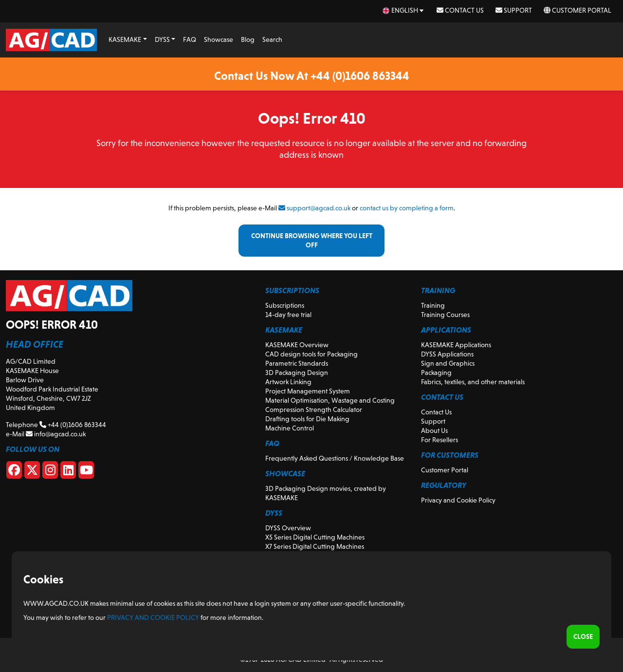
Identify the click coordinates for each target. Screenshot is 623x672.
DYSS (162, 39)
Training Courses (445, 315)
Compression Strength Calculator (314, 410)
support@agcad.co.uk (314, 208)
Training (433, 305)
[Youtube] (86, 472)
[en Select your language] (404, 10)
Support (514, 10)
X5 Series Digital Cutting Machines (315, 537)
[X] (32, 472)
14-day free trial (288, 315)
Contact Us (460, 10)
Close (583, 636)
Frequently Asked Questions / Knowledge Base (335, 458)
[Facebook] (14, 472)
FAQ (190, 39)
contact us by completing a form (407, 208)
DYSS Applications (447, 354)
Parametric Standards (297, 363)
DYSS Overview (288, 528)
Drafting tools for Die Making (307, 419)
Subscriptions (285, 305)
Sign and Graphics (448, 363)
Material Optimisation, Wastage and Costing (330, 400)
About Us (434, 430)
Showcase (219, 39)
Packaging (436, 373)
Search (272, 39)
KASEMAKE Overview (297, 345)
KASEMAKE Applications (456, 345)
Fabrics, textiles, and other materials (473, 382)
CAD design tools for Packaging (311, 354)
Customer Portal (577, 10)
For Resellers (440, 440)
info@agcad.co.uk (56, 434)
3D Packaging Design (297, 373)
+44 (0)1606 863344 (73, 425)
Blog (248, 39)
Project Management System (308, 391)
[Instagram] (50, 472)
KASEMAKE (125, 39)
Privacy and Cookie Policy (458, 500)
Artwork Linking (288, 382)
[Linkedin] (68, 472)
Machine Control (290, 428)
